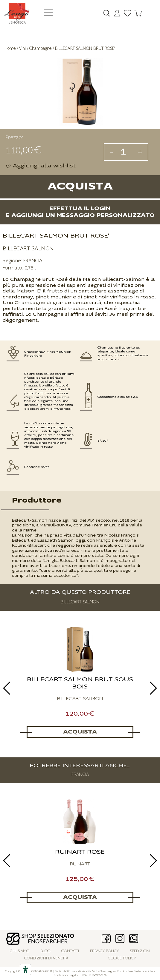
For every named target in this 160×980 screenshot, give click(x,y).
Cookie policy (122, 958)
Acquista (80, 187)
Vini (22, 48)
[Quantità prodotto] (125, 152)
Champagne (40, 48)
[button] (41, 166)
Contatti (70, 951)
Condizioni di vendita (46, 958)
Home (10, 48)
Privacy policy (104, 951)
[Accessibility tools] (25, 970)
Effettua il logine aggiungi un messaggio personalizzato (80, 212)
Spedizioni (140, 951)
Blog (45, 951)
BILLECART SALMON (28, 249)
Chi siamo (20, 951)
